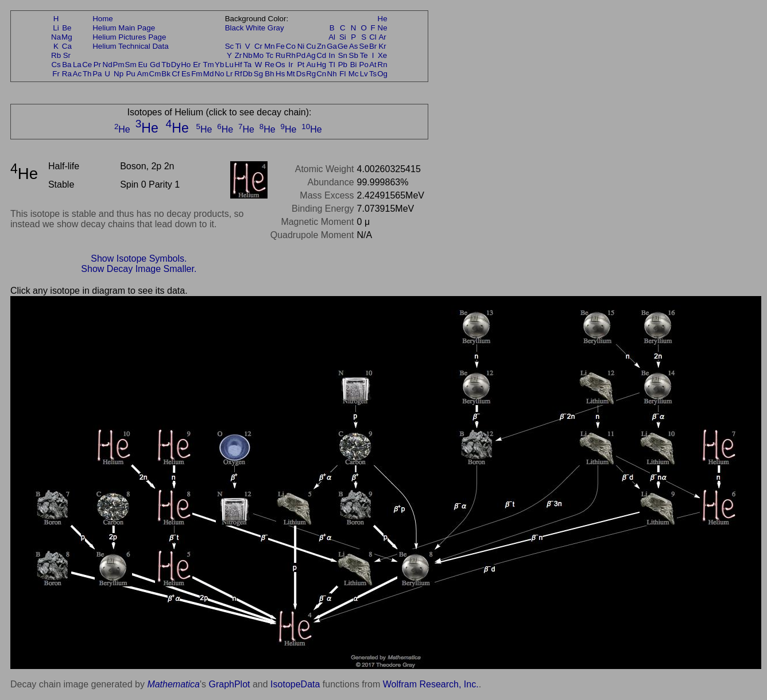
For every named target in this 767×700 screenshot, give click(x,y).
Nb (248, 55)
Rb (56, 55)
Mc (354, 74)
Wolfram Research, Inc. (431, 684)
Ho (186, 65)
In (332, 55)
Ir (290, 65)
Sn (343, 55)
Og (382, 74)
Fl (342, 74)
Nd (108, 65)
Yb (219, 65)
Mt (291, 74)
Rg (311, 74)
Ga (332, 46)
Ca (67, 46)
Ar (382, 37)
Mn (270, 46)
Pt (301, 65)
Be (67, 28)
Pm (119, 65)
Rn (383, 65)
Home (103, 19)
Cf (175, 74)
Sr (67, 55)
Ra (67, 74)
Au (311, 65)
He (383, 19)
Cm (155, 74)
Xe (382, 55)
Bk (166, 74)
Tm (208, 65)
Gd (155, 65)
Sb (354, 55)
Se (364, 46)
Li (56, 28)
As (354, 46)
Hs (280, 74)
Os (280, 65)
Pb (343, 65)
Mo (259, 55)
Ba (67, 65)
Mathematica (173, 684)
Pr (97, 65)
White (255, 28)
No (220, 74)
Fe (280, 46)
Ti (239, 46)
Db (248, 74)
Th (87, 74)
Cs (56, 65)
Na (56, 37)
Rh (291, 55)
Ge (343, 46)
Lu (229, 65)
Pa (97, 74)
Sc (230, 46)
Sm (131, 65)
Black (235, 28)
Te (364, 55)
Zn (321, 46)
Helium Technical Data (130, 46)
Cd (321, 55)
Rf (238, 74)
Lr (230, 74)
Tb (166, 65)
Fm (197, 74)
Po (364, 65)
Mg (67, 37)
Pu (130, 74)
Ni (301, 46)
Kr (382, 46)
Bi (354, 65)
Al (332, 37)
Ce (87, 65)
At (373, 65)
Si (343, 37)
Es (186, 74)
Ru (280, 55)
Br (373, 46)
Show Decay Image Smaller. (139, 269)
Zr (239, 55)
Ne (383, 28)
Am (143, 74)
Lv (364, 74)
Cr (258, 46)
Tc (270, 55)
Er (197, 65)
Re (270, 65)
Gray (276, 28)
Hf (238, 65)
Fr (56, 74)
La (77, 65)
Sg (258, 74)
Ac (78, 74)
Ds (301, 74)
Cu (311, 46)
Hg (321, 65)
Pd (301, 55)
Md (209, 74)
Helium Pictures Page (129, 37)
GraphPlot (229, 684)
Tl (332, 65)
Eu (142, 65)
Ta (247, 65)
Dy (176, 65)
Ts (373, 74)
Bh (269, 74)
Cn (321, 74)
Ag (311, 55)
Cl (373, 37)
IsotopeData (295, 684)
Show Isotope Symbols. (139, 258)
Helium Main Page (124, 28)
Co (291, 46)
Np (119, 74)
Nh (332, 74)
